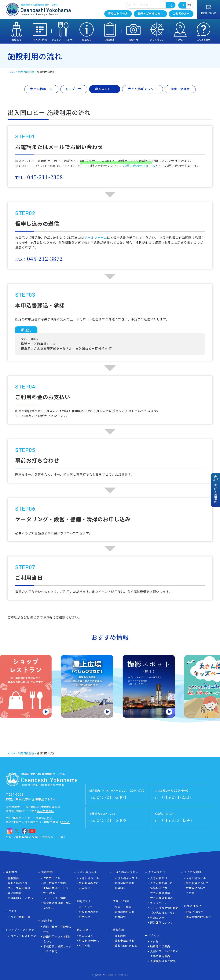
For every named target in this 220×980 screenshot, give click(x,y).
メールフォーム (96, 238)
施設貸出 (110, 40)
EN (189, 5)
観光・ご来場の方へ (150, 14)
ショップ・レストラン (63, 40)
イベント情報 (40, 40)
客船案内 (16, 40)
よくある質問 (203, 40)
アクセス (180, 40)
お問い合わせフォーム (139, 166)
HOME (11, 72)
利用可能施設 (26, 72)
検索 (170, 5)
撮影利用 (133, 40)
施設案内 (87, 40)
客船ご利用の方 (118, 14)
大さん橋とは (157, 40)
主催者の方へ (181, 14)
